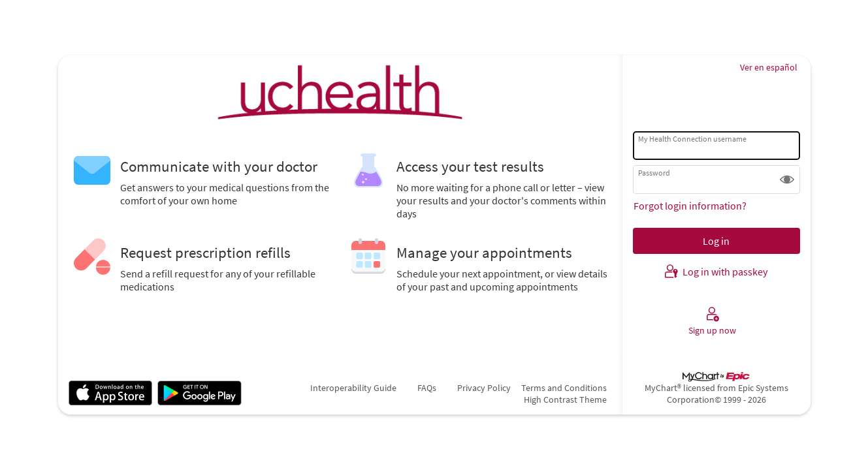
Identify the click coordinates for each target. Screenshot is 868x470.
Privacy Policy (484, 388)
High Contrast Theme (565, 399)
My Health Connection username (692, 139)
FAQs (427, 388)
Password (654, 173)
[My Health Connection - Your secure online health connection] (340, 92)
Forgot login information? (690, 206)
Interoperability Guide (353, 388)
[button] (787, 180)
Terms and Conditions (564, 388)
